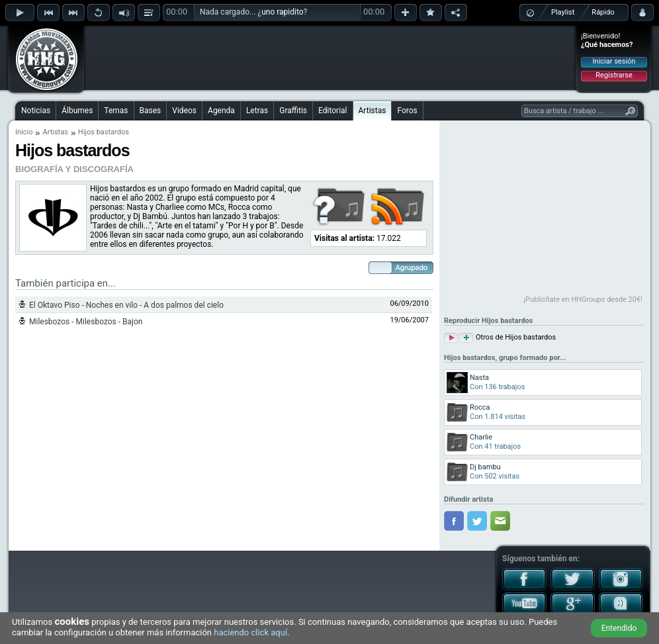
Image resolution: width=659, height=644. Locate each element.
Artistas (373, 111)
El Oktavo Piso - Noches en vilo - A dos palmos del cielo (126, 305)
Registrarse (614, 75)
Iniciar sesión (614, 61)
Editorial (332, 111)
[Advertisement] (330, 58)
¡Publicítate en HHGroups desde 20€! (583, 299)
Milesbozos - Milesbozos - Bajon (86, 322)
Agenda (221, 111)
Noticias (36, 111)
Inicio (24, 132)
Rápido (603, 12)
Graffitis (293, 111)
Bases (151, 111)
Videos (184, 111)
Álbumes (77, 111)
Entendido (619, 628)
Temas (116, 111)
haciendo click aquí (250, 632)
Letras (257, 111)
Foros (407, 111)
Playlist (563, 12)
